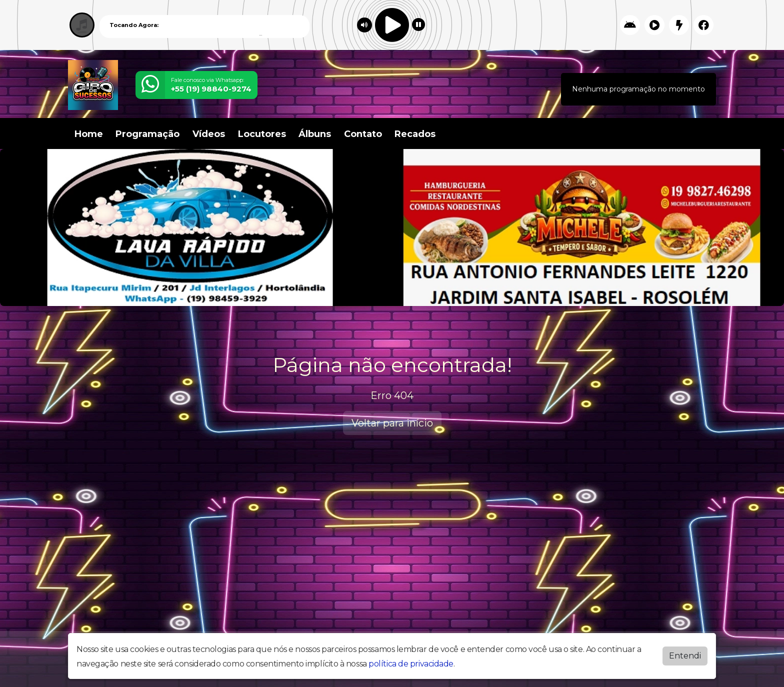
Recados (415, 134)
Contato (363, 134)
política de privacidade (411, 664)
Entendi (685, 656)
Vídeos (209, 134)
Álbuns (315, 134)
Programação (147, 134)
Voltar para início (392, 423)
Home (89, 134)
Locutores (262, 134)
